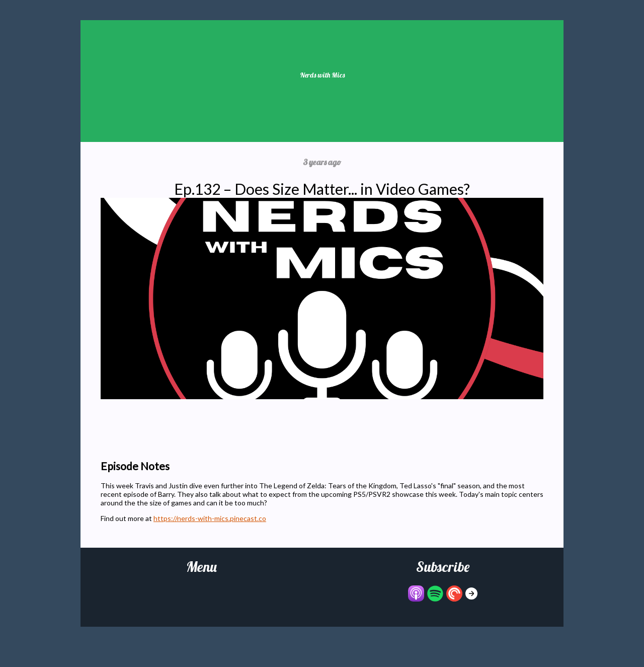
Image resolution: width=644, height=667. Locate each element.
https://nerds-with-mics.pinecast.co (210, 518)
